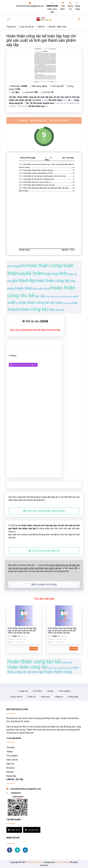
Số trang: (57, 86)
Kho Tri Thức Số (62, 862)
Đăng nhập (77, 6)
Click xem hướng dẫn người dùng (44, 511)
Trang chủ (11, 27)
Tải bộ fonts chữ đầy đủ (44, 551)
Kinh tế (41, 27)
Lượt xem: (30, 92)
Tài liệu (51, 691)
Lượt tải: (47, 92)
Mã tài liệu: (18, 86)
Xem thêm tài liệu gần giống (23, 365)
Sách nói (32, 697)
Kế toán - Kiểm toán (57, 27)
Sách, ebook (17, 697)
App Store (14, 830)
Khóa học (46, 697)
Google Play (32, 830)
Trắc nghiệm (65, 691)
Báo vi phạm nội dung (44, 584)
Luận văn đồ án (27, 27)
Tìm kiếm (38, 691)
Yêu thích (63, 6)
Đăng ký (70, 6)
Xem (34, 649)
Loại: (14, 92)
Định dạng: (38, 86)
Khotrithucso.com (35, 862)
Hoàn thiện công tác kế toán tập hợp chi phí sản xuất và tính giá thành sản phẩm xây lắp (41, 40)
